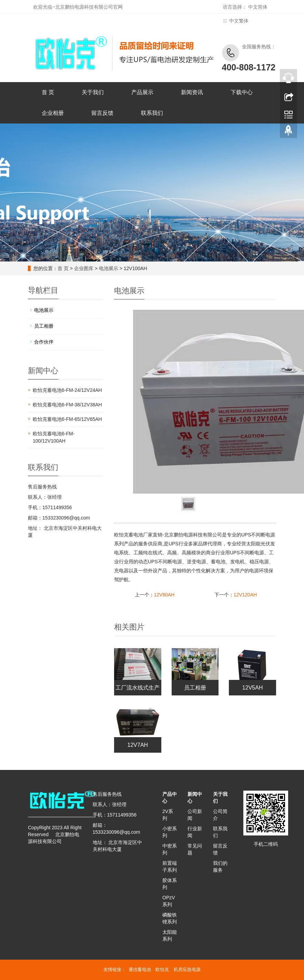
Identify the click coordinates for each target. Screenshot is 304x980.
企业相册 (53, 113)
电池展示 (109, 268)
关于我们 (93, 92)
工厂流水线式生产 (138, 688)
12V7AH (138, 745)
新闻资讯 (192, 92)
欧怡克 (162, 969)
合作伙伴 (44, 342)
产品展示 (142, 92)
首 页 (48, 92)
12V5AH (253, 688)
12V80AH (164, 595)
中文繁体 (239, 21)
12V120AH (245, 595)
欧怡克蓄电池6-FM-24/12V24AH (67, 390)
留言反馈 (102, 113)
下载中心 (242, 92)
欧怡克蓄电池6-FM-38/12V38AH (67, 405)
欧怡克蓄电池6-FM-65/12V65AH (67, 419)
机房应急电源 (187, 969)
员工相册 (195, 688)
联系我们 (152, 113)
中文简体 (258, 7)
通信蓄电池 (140, 969)
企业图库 (84, 268)
